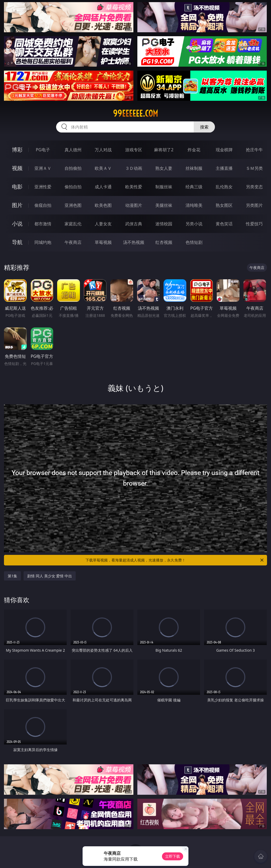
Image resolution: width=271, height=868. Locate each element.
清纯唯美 (194, 205)
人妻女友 (103, 224)
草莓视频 (103, 242)
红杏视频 (164, 242)
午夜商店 (73, 242)
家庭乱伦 (73, 224)
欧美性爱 (134, 187)
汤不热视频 (134, 242)
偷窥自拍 (43, 205)
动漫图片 (134, 205)
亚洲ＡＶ (43, 168)
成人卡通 (103, 187)
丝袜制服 (194, 168)
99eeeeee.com (135, 113)
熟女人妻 (164, 168)
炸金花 (194, 150)
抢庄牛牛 (254, 150)
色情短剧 (194, 242)
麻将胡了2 (164, 150)
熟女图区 (224, 205)
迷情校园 (164, 224)
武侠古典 (134, 224)
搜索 (204, 127)
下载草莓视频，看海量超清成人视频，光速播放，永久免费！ (175, 560)
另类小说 (194, 224)
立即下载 (173, 856)
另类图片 (254, 205)
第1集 (12, 576)
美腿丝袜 (164, 205)
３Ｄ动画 (134, 168)
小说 (17, 224)
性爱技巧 (254, 224)
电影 (17, 187)
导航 (17, 242)
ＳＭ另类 (254, 168)
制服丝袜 (164, 187)
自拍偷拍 (73, 168)
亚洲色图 (73, 205)
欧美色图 (103, 205)
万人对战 (103, 150)
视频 (17, 168)
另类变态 (254, 187)
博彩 (17, 150)
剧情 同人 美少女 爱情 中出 (50, 576)
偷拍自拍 (73, 187)
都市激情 (43, 224)
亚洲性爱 (43, 187)
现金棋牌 (224, 150)
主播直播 (224, 168)
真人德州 (73, 150)
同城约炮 (43, 242)
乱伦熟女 (224, 187)
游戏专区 (134, 150)
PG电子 (43, 150)
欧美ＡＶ (103, 168)
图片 (17, 205)
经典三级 (194, 187)
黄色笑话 (224, 224)
